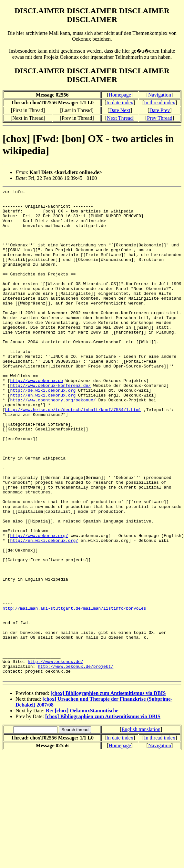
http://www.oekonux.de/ (56, 756)
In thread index (160, 103)
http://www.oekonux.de (36, 419)
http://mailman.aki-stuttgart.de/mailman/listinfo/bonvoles (74, 692)
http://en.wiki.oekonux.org (43, 437)
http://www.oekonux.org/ (39, 605)
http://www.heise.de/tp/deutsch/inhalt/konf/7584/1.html (73, 454)
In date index (120, 103)
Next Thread (120, 118)
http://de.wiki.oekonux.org (43, 431)
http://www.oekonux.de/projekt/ (76, 762)
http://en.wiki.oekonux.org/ (44, 611)
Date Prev (160, 110)
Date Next (120, 110)
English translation (141, 827)
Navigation (160, 95)
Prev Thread (159, 118)
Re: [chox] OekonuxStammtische (82, 808)
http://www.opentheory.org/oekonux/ (53, 442)
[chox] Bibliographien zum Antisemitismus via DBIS (108, 791)
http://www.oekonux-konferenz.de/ (50, 425)
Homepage (120, 95)
